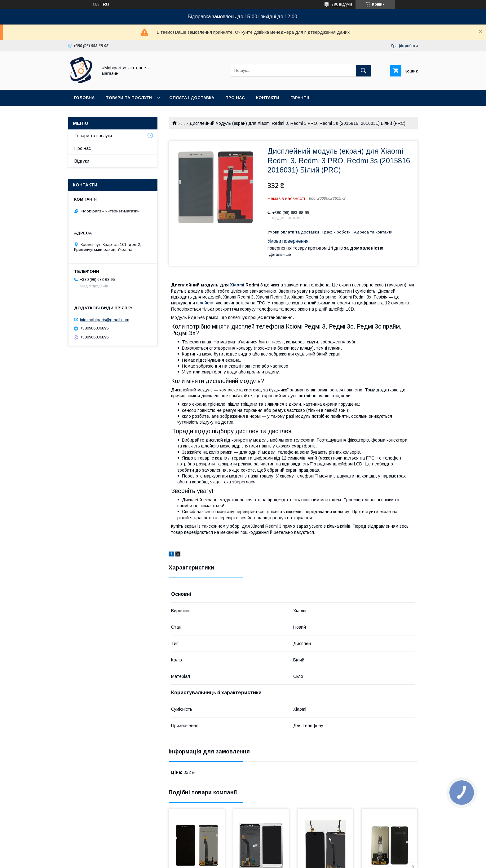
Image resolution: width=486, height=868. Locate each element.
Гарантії (300, 98)
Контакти (268, 98)
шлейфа (205, 303)
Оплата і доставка (192, 98)
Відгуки (82, 161)
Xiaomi (237, 285)
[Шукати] (364, 71)
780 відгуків (342, 4)
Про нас (235, 98)
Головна (84, 98)
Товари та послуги (129, 98)
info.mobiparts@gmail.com (105, 319)
